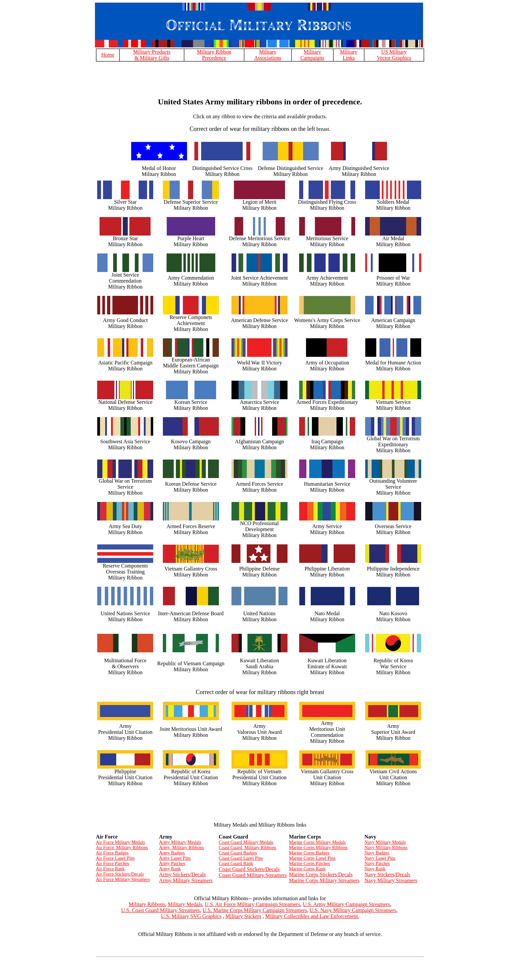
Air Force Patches (112, 864)
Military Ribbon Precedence (214, 55)
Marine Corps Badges (309, 853)
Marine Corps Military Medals (317, 842)
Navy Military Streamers (391, 880)
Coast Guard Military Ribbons (248, 848)
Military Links (349, 55)
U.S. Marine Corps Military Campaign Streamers (255, 910)
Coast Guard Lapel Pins (241, 858)
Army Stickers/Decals (183, 874)
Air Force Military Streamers (123, 879)
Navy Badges (377, 853)
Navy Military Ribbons (386, 848)
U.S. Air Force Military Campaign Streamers (252, 904)
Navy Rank (375, 869)
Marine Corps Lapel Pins (312, 858)
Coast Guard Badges (238, 853)
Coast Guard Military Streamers (253, 875)
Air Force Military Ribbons (122, 848)
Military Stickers (243, 916)
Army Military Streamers (186, 880)
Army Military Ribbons (182, 848)
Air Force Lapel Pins (115, 858)
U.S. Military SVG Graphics (191, 916)
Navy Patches (377, 864)
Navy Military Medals (385, 842)
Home (108, 55)
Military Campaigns (312, 55)
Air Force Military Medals (120, 842)
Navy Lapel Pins (380, 858)
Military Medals (185, 904)
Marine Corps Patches (309, 864)
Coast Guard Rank (236, 864)
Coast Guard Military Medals (246, 842)
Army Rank (170, 869)
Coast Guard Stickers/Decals (249, 869)
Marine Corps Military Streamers (324, 880)
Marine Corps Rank (307, 869)
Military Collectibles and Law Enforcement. (312, 916)
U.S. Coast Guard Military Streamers (160, 910)
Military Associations (268, 55)
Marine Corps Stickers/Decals (321, 874)
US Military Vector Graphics (394, 55)
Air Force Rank (110, 869)
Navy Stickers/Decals (387, 874)
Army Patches (172, 864)
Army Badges (172, 853)
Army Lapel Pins (175, 858)
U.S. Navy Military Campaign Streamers (353, 910)
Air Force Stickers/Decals (120, 874)
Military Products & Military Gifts (152, 55)
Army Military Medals (180, 842)
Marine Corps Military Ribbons (318, 848)
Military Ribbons (147, 904)
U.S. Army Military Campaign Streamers (346, 904)
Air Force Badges (112, 853)
